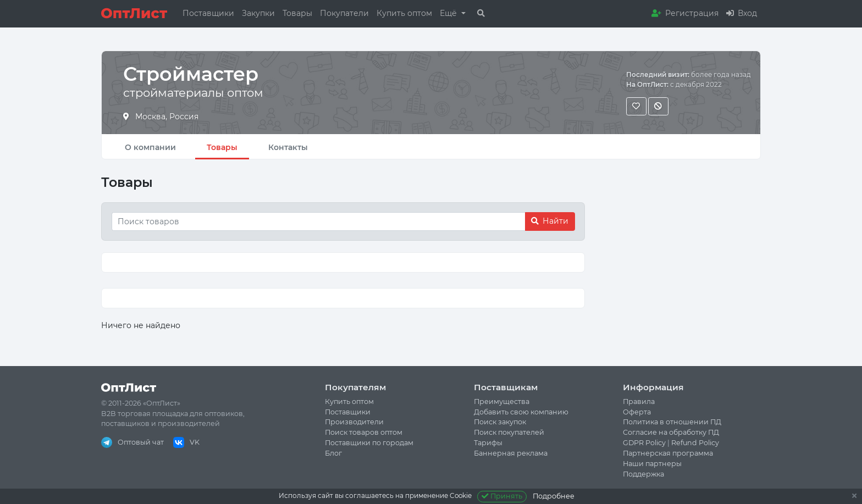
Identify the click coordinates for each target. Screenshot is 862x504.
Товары (297, 13)
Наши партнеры (652, 464)
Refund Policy (695, 443)
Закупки (258, 13)
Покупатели (344, 13)
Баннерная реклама (511, 453)
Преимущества (502, 401)
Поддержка (643, 474)
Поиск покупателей (509, 432)
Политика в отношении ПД (672, 422)
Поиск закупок (500, 422)
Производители (354, 422)
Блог (333, 453)
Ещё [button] (449, 13)
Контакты (288, 147)
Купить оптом (404, 13)
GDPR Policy (644, 443)
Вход (742, 13)
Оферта (637, 412)
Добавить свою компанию (521, 412)
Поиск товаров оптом (364, 432)
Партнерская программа (668, 453)
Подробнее (554, 496)
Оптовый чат (132, 442)
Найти (550, 221)
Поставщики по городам (369, 443)
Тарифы (488, 443)
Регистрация (685, 13)
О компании (150, 147)
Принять (502, 496)
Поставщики (208, 13)
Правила (639, 401)
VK (186, 442)
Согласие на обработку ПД (671, 432)
